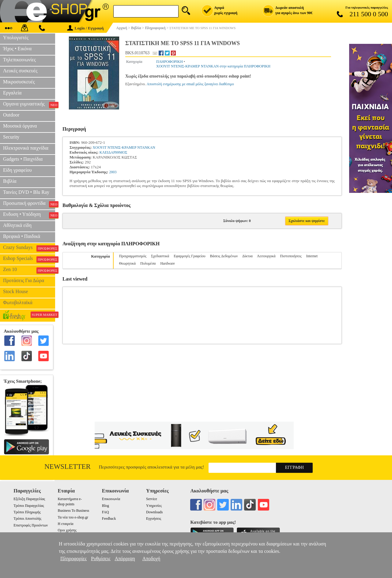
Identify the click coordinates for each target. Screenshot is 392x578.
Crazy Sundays (29, 248)
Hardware (167, 263)
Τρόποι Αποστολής (27, 519)
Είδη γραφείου (17, 170)
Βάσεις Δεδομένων (224, 256)
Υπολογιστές (16, 38)
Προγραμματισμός (133, 256)
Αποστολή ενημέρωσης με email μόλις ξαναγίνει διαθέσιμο (190, 84)
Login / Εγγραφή (85, 28)
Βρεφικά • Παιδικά (22, 236)
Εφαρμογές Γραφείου (189, 256)
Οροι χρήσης (67, 530)
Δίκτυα (247, 256)
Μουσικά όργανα (20, 126)
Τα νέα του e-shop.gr (73, 517)
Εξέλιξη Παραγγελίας (29, 499)
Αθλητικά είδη (17, 225)
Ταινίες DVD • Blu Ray (26, 192)
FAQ (106, 512)
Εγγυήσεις (154, 519)
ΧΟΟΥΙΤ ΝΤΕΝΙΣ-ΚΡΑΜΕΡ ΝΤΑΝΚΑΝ (124, 147)
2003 (113, 172)
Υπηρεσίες (154, 506)
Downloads (154, 512)
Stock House (15, 291)
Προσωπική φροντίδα (29, 204)
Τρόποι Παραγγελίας (29, 506)
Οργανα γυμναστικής (29, 105)
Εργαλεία (12, 93)
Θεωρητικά (127, 263)
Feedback (109, 519)
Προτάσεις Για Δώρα (24, 280)
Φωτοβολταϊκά (18, 302)
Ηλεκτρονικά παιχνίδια (26, 148)
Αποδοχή (151, 559)
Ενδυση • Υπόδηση (29, 215)
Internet (312, 256)
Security (11, 137)
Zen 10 (29, 270)
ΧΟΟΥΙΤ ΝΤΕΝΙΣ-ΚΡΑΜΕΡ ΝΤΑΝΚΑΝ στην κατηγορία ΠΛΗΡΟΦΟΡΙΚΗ (213, 66)
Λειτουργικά (266, 256)
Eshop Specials (29, 259)
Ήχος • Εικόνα (17, 49)
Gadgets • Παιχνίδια (23, 159)
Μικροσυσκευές (19, 82)
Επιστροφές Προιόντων (31, 525)
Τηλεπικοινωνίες (19, 60)
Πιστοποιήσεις (291, 256)
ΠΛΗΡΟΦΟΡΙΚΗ (170, 62)
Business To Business (73, 511)
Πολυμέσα (148, 263)
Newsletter (68, 467)
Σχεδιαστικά (160, 256)
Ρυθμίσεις (101, 559)
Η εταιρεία (65, 524)
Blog (106, 506)
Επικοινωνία (111, 499)
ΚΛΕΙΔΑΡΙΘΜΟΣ (113, 152)
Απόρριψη (125, 559)
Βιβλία (10, 181)
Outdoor (11, 115)
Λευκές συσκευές (20, 71)
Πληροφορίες (73, 559)
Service (152, 499)
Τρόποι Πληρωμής (27, 512)
